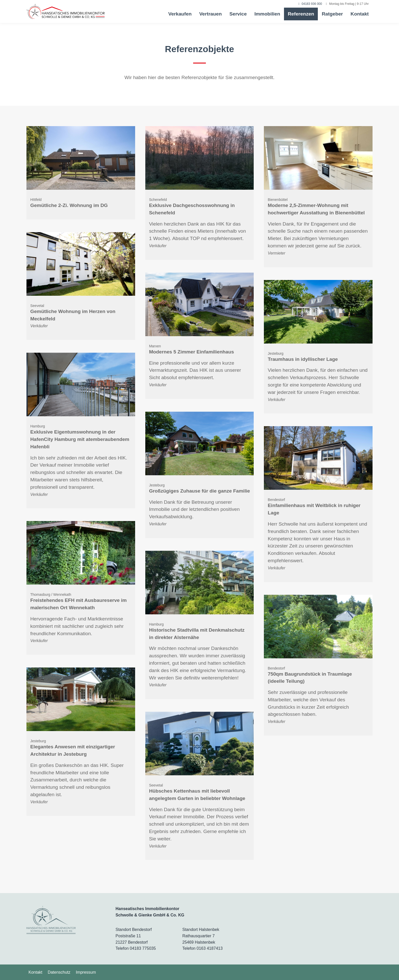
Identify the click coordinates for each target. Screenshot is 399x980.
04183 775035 (143, 948)
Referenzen (301, 14)
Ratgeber (332, 14)
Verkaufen (180, 14)
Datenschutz (59, 972)
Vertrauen (211, 14)
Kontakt (360, 14)
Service (238, 14)
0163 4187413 (210, 948)
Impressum (86, 972)
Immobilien (267, 14)
